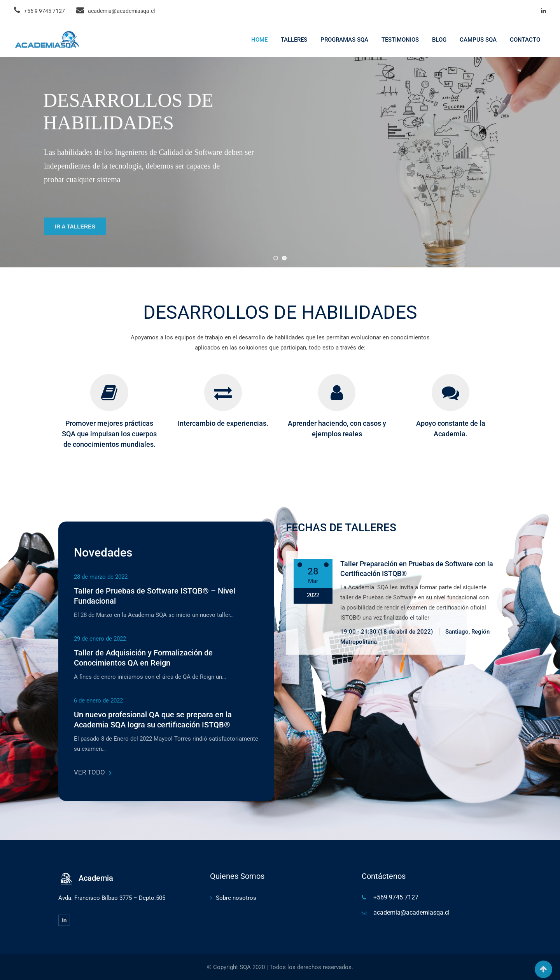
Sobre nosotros (236, 898)
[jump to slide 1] (276, 258)
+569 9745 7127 (396, 897)
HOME (259, 40)
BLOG (439, 40)
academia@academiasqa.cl (121, 11)
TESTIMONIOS (400, 40)
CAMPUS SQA (478, 40)
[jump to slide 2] (284, 258)
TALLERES (294, 40)
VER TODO (93, 772)
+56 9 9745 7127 (45, 11)
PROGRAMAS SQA (344, 40)
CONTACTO (525, 40)
